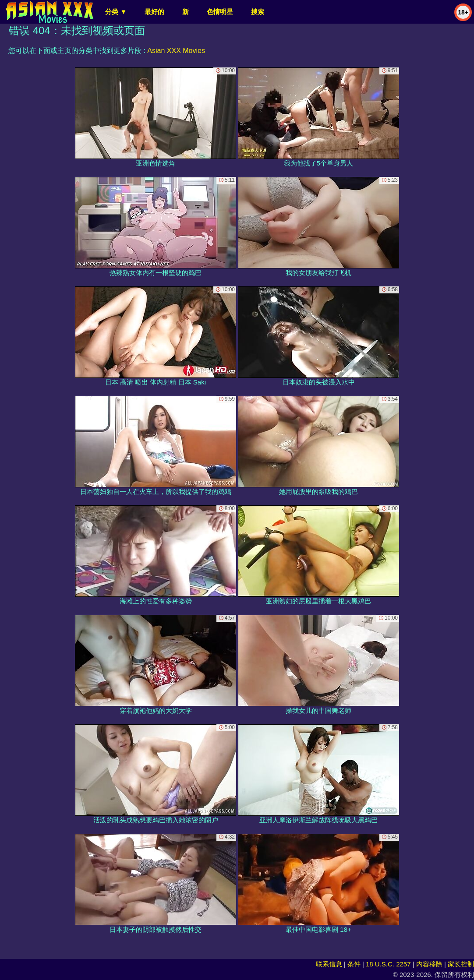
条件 (354, 964)
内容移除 (429, 964)
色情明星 (220, 12)
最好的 (154, 12)
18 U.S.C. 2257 (388, 964)
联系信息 (329, 964)
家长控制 (461, 964)
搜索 (258, 12)
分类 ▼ (116, 12)
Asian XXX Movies (176, 51)
